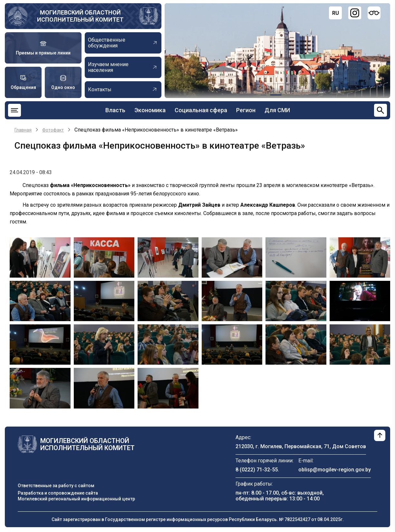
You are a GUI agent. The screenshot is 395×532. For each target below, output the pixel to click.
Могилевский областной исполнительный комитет (80, 16)
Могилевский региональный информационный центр (76, 499)
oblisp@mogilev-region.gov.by (335, 470)
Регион (246, 110)
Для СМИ (277, 110)
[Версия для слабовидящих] (374, 13)
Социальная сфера (201, 110)
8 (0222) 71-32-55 (257, 470)
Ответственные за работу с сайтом (56, 486)
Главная (23, 130)
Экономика (150, 110)
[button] (40, 257)
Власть (115, 110)
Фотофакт (53, 130)
